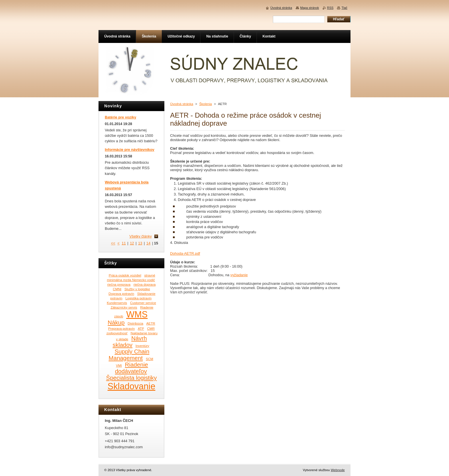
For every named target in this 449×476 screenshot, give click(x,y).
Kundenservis (117, 303)
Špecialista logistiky (132, 378)
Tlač (344, 8)
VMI (119, 365)
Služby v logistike (137, 289)
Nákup (116, 323)
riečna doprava (144, 284)
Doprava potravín (121, 294)
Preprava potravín (122, 328)
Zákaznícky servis (124, 307)
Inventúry (142, 346)
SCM (149, 359)
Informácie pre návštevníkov (130, 150)
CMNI (117, 289)
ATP (141, 328)
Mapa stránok (310, 8)
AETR (151, 323)
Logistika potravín (138, 298)
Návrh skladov (130, 342)
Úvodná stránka (182, 104)
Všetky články (141, 236)
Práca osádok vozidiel (125, 275)
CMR (151, 328)
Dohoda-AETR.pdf (185, 253)
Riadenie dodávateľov (131, 368)
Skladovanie (132, 386)
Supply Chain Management (129, 355)
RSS (330, 8)
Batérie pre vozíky (121, 117)
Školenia (206, 104)
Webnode (338, 470)
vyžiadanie (239, 275)
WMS (137, 314)
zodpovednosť (117, 333)
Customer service (143, 303)
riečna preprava (119, 284)
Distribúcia (135, 323)
